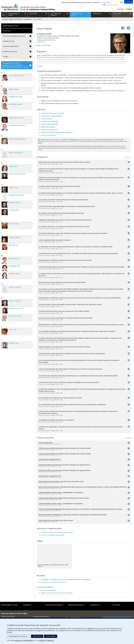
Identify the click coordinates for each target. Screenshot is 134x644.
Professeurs (28, 19)
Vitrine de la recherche (49, 590)
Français (120, 9)
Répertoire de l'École (15, 19)
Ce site (106, 5)
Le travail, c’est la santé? (53, 582)
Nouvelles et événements (41, 617)
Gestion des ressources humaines (53, 113)
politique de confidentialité (24, 640)
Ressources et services (54, 605)
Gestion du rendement (49, 135)
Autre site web (46, 45)
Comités (6, 57)
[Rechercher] (122, 2)
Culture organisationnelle (50, 124)
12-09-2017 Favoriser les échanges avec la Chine (57, 532)
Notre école (95, 605)
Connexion (96, 2)
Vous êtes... (117, 605)
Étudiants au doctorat (10, 51)
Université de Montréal (9, 7)
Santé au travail (46, 119)
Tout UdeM (114, 5)
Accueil (5, 19)
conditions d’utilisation (46, 640)
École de (37, 9)
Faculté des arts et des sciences (33, 7)
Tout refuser (37, 636)
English (129, 9)
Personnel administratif (11, 46)
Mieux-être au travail (48, 127)
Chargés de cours (9, 41)
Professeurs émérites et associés (14, 36)
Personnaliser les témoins (19, 636)
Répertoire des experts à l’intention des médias (57, 593)
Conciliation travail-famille (50, 121)
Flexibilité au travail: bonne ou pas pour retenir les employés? (66, 579)
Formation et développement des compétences (57, 132)
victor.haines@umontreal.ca (46, 40)
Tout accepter (51, 636)
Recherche (27, 605)
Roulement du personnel (49, 130)
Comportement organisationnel (52, 116)
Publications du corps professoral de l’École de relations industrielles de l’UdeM (15, 65)
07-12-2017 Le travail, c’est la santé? (53, 535)
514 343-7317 (41, 42)
